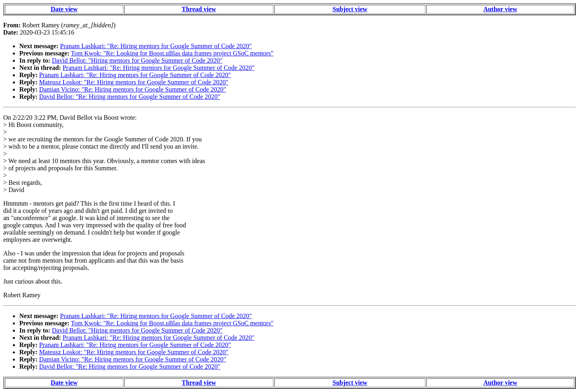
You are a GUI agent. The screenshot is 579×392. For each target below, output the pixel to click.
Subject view (350, 9)
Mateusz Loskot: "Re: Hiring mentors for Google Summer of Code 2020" (134, 82)
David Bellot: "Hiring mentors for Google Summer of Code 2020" (137, 60)
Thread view (199, 9)
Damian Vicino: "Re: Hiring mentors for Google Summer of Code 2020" (132, 89)
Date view (64, 9)
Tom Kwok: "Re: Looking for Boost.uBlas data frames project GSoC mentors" (172, 53)
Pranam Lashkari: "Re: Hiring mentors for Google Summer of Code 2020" (156, 46)
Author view (500, 9)
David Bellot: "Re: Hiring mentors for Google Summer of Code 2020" (129, 97)
